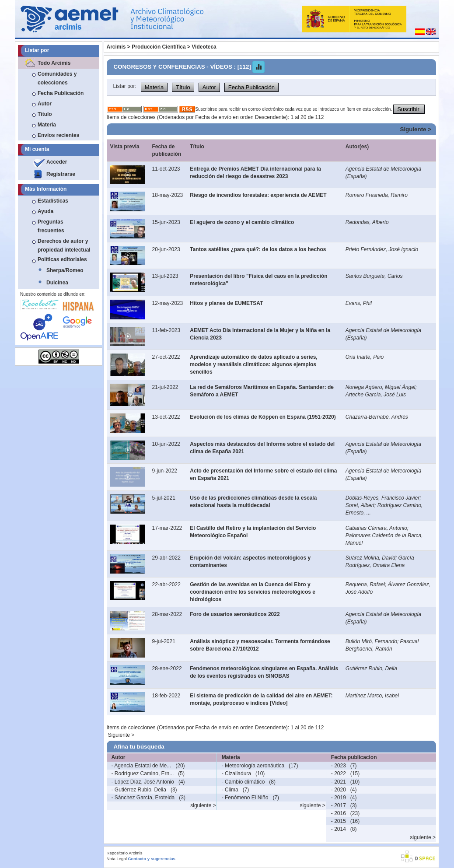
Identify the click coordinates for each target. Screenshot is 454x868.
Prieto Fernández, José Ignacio (382, 249)
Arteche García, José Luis (376, 395)
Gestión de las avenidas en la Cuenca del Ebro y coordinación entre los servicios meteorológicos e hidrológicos (253, 592)
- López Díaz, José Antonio (143, 782)
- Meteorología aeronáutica (253, 766)
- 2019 (339, 798)
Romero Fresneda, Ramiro (377, 195)
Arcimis (116, 47)
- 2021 (339, 782)
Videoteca (204, 47)
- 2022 (339, 773)
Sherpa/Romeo (65, 270)
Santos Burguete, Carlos (374, 276)
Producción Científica (159, 47)
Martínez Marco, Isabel (372, 696)
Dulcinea (57, 283)
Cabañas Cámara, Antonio (376, 528)
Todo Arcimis (54, 63)
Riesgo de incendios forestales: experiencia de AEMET (258, 195)
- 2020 (339, 790)
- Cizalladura (236, 773)
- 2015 (339, 821)
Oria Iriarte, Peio (365, 357)
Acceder (57, 162)
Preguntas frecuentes (51, 226)
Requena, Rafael (365, 584)
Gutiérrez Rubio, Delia (371, 668)
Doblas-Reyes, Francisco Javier (382, 498)
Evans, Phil (359, 303)
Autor (45, 104)
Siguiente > (416, 129)
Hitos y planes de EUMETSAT (226, 303)
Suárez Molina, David (370, 558)
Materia (47, 125)
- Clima (230, 790)
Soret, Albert (360, 505)
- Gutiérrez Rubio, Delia (139, 790)
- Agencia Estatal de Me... (141, 766)
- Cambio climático (243, 782)
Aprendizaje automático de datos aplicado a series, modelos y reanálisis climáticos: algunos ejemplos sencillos (253, 364)
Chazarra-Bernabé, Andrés (377, 417)
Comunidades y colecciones (57, 78)
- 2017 (339, 805)
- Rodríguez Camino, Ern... (143, 773)
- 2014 (339, 829)
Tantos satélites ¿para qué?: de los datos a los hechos (258, 249)
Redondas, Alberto (367, 222)
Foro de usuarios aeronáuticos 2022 (235, 614)
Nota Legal (117, 859)
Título (45, 114)
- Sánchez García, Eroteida (143, 798)
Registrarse (61, 174)
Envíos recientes (58, 135)
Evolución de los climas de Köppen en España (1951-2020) (263, 417)
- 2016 (339, 813)
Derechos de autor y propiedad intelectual (64, 245)
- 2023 (339, 766)
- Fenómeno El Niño (245, 798)
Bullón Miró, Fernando (371, 641)
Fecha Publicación (61, 93)
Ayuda (45, 211)
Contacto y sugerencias (152, 859)
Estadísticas (53, 201)
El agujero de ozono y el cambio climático (242, 222)
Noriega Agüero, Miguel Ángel (381, 387)
